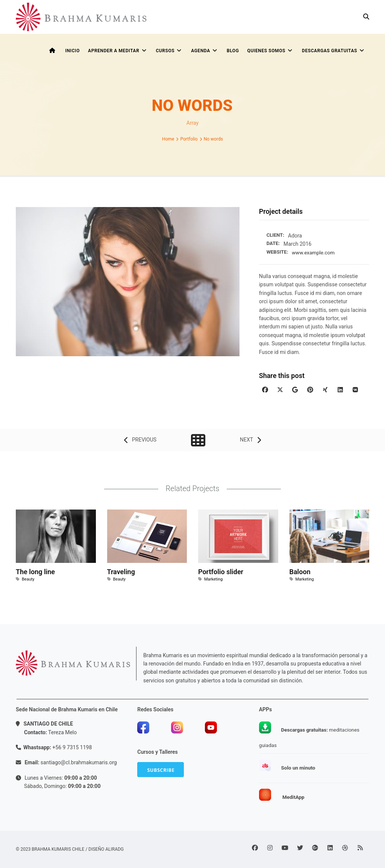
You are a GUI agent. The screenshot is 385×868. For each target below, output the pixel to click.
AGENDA (205, 51)
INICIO (72, 51)
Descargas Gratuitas (334, 51)
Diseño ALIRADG (106, 849)
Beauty (28, 579)
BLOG (233, 51)
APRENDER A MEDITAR (118, 51)
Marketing (213, 579)
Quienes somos (271, 51)
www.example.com (314, 253)
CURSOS (169, 51)
